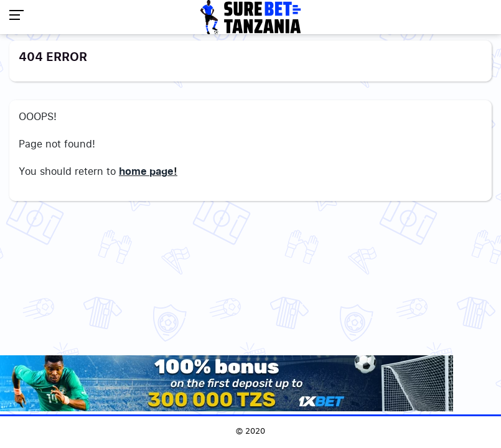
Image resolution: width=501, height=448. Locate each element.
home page (146, 172)
